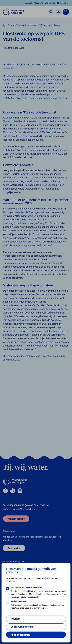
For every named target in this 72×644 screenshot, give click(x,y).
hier (47, 579)
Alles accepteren (20, 635)
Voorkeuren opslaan (22, 627)
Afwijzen (16, 619)
